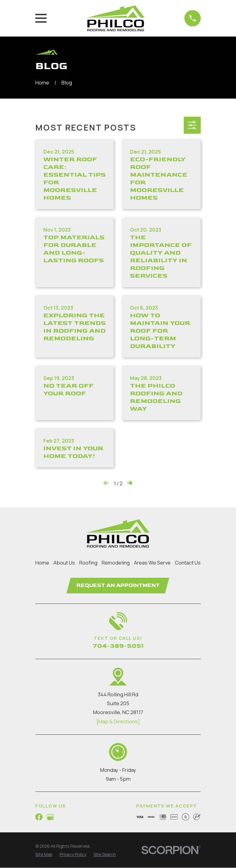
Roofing (88, 563)
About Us (64, 563)
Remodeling (116, 563)
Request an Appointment (118, 585)
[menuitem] (44, 855)
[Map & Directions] (118, 722)
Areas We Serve (152, 563)
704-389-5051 (118, 646)
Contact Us (188, 563)
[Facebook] (39, 817)
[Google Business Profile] (50, 817)
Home (42, 563)
